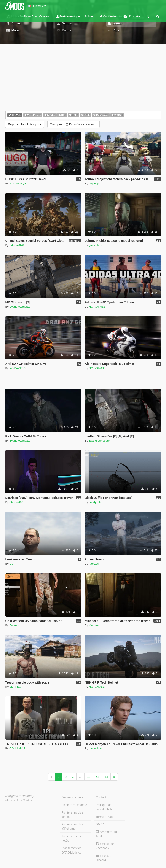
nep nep (94, 184)
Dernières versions (74, 124)
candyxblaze (97, 502)
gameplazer (96, 245)
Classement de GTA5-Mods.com (73, 850)
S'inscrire (132, 16)
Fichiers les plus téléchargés (72, 827)
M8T (12, 564)
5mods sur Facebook (105, 846)
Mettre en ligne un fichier (75, 16)
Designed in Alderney (20, 796)
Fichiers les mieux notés (74, 838)
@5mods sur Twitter (106, 834)
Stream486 (16, 502)
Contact (101, 797)
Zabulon (14, 625)
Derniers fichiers (73, 797)
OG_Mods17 (17, 748)
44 (106, 777)
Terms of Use (105, 817)
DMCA (100, 824)
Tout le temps (25, 124)
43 (97, 777)
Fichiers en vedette (74, 805)
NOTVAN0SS (97, 307)
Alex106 (94, 564)
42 (89, 777)
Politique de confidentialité (105, 807)
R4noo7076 (17, 245)
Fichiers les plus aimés (72, 815)
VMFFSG (15, 687)
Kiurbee (94, 625)
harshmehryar (18, 184)
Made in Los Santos (19, 800)
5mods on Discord (104, 858)
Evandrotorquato (20, 307)
